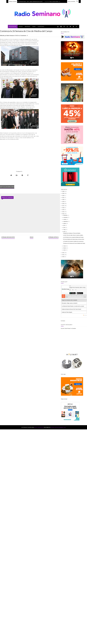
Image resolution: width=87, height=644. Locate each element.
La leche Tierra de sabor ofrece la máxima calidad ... (73, 235)
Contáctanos (41, 27)
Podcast (21, 27)
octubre (65, 219)
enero (65, 250)
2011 (63, 255)
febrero (65, 248)
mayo (65, 230)
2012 (63, 253)
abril (64, 232)
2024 (63, 196)
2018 (63, 204)
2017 (63, 206)
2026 (63, 191)
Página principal (13, 27)
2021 (63, 198)
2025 (63, 193)
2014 (63, 212)
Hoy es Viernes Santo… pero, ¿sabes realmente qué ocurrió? (30, 2)
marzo (65, 246)
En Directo (63, 321)
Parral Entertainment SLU (58, 427)
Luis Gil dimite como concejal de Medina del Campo (73, 237)
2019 (63, 202)
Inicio (32, 237)
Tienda (34, 27)
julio (64, 225)
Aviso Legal (63, 374)
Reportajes (27, 27)
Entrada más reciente (8, 237)
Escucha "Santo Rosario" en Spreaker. (68, 328)
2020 (63, 200)
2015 (63, 210)
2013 (63, 214)
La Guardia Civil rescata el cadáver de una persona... (74, 241)
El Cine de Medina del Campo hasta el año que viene (74, 239)
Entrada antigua (54, 237)
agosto (65, 223)
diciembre (65, 215)
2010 (63, 257)
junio (64, 228)
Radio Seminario (39, 427)
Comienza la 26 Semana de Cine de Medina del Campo (74, 243)
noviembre (66, 217)
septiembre (66, 221)
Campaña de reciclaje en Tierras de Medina (72, 233)
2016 (63, 208)
